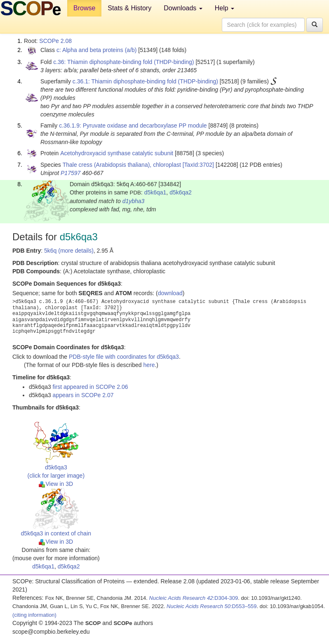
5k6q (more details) (69, 251)
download (170, 293)
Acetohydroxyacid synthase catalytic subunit (117, 153)
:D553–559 (212, 606)
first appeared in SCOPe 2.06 (90, 387)
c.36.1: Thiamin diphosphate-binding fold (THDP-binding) (145, 81)
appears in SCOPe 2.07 (83, 395)
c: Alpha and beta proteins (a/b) (97, 50)
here (149, 365)
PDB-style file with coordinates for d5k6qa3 (124, 357)
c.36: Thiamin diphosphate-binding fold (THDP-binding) (123, 62)
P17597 (70, 173)
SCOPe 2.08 (55, 41)
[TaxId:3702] (198, 165)
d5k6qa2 (181, 192)
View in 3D (56, 484)
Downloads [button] (183, 8)
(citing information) (34, 615)
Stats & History (129, 8)
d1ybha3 (134, 201)
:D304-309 (194, 598)
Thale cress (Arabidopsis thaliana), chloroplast (122, 165)
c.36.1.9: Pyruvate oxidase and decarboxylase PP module (133, 125)
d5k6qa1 (155, 192)
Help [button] (224, 8)
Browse (84, 8)
